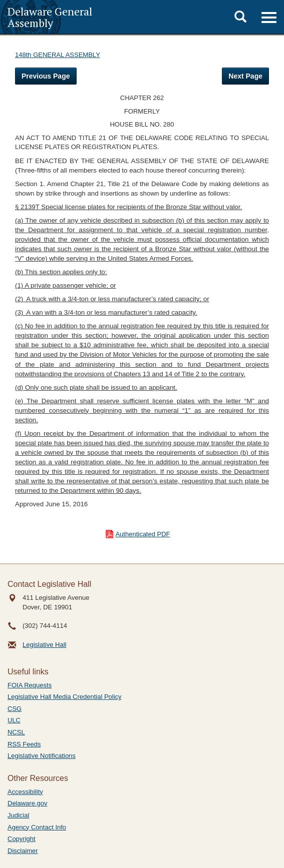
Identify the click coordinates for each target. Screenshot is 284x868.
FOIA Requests (30, 685)
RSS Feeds (24, 744)
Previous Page (46, 76)
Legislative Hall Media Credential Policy (65, 697)
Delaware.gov (28, 803)
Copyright (22, 839)
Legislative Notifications (42, 756)
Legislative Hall (44, 645)
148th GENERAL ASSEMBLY (58, 55)
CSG (15, 709)
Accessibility (25, 792)
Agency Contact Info (37, 827)
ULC (14, 720)
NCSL (16, 732)
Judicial (18, 815)
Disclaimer (23, 851)
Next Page (245, 76)
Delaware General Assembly (50, 17)
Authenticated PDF (143, 534)
